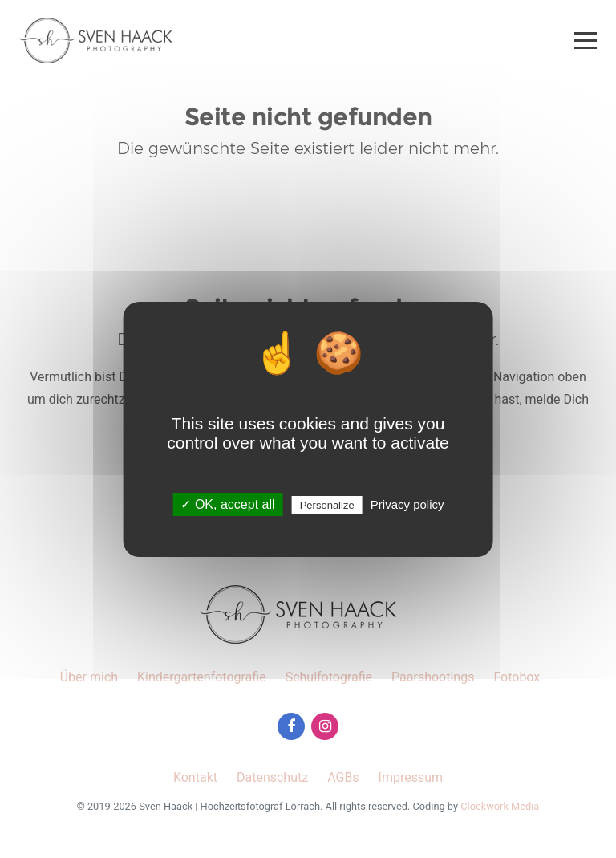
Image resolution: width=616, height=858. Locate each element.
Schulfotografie (329, 677)
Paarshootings (433, 677)
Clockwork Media (500, 806)
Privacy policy (407, 504)
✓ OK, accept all (227, 504)
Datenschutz (272, 777)
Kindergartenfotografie (202, 677)
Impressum (411, 777)
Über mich (89, 677)
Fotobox (517, 677)
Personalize (327, 505)
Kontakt (195, 777)
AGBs (343, 777)
